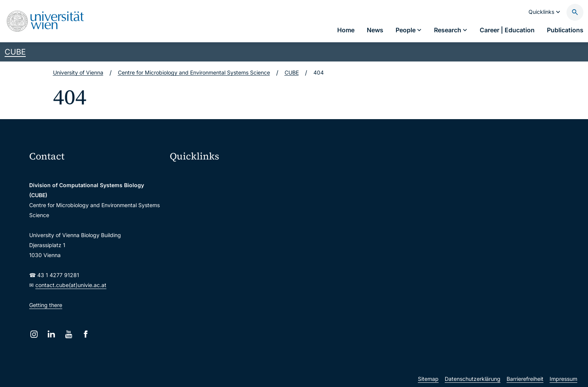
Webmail (186, 191)
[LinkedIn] (51, 334)
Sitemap (428, 379)
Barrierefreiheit (525, 379)
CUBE (15, 52)
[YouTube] (69, 334)
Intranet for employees (203, 240)
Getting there (46, 305)
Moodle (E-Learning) (200, 175)
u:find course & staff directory (212, 223)
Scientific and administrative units (217, 272)
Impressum (563, 379)
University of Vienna (78, 72)
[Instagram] (34, 334)
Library (184, 256)
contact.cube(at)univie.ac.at (71, 285)
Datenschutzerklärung (473, 379)
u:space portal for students (209, 207)
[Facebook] (86, 334)
